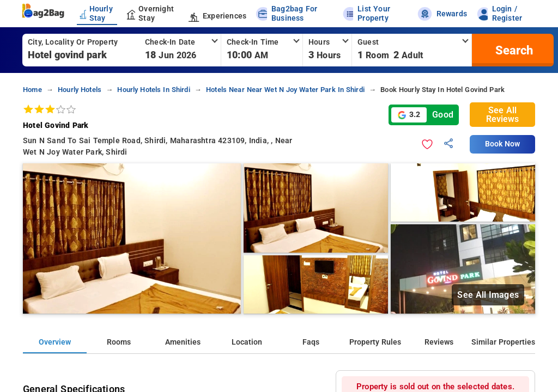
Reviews (439, 342)
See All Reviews (502, 115)
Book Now (502, 144)
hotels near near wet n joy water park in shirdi (285, 90)
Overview (55, 342)
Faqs (311, 342)
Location (247, 342)
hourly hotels (80, 90)
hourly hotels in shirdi (153, 90)
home (32, 90)
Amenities (183, 342)
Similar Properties (503, 342)
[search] (513, 50)
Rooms (119, 342)
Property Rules (375, 342)
